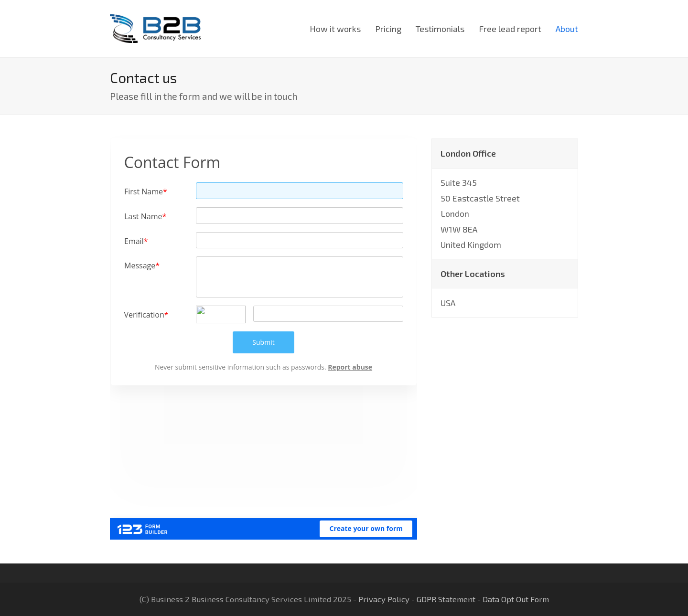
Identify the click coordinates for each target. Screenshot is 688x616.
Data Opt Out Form (516, 599)
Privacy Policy (384, 599)
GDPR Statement (446, 599)
